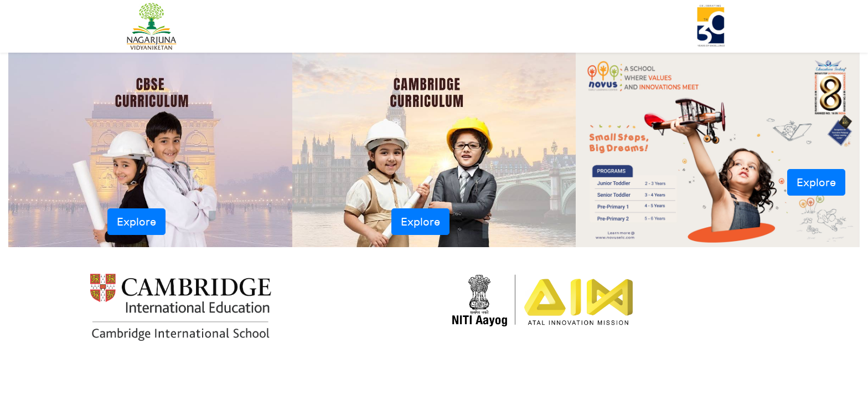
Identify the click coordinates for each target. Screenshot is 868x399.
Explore (136, 222)
